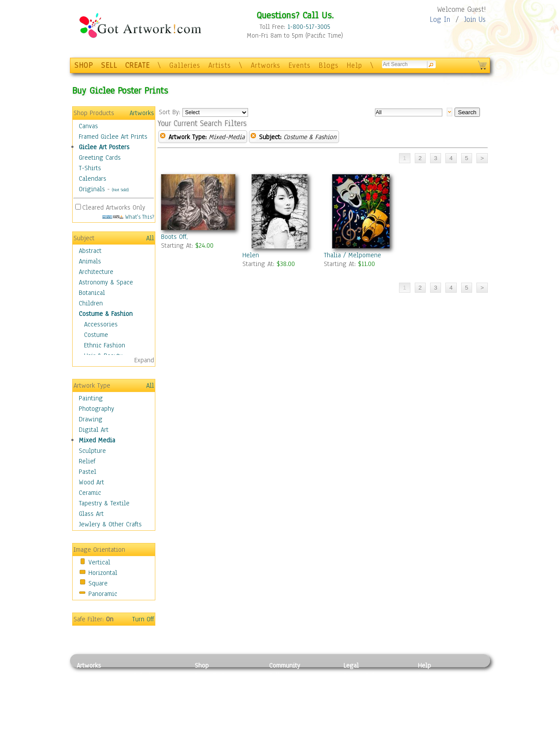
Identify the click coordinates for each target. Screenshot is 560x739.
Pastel (87, 472)
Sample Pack (436, 685)
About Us (430, 695)
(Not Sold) (120, 190)
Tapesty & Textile (158, 714)
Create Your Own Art (223, 734)
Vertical (99, 562)
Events (299, 65)
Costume (96, 335)
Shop (202, 665)
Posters (205, 695)
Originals (92, 189)
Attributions (358, 695)
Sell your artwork (294, 714)
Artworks (266, 65)
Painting (91, 398)
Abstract (90, 251)
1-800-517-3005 (309, 27)
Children (91, 303)
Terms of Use (362, 685)
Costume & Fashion (106, 314)
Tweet (426, 734)
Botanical (92, 293)
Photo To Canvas (218, 675)
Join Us (475, 19)
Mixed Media (97, 440)
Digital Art (94, 430)
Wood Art (91, 482)
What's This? (128, 217)
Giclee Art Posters (104, 147)
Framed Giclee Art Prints (113, 137)
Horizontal (103, 573)
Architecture (96, 272)
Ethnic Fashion (105, 345)
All (150, 238)
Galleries (185, 65)
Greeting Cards (100, 158)
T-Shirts (90, 168)
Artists (220, 65)
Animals (90, 261)
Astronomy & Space (106, 282)
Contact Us (433, 675)
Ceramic (90, 493)
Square (98, 583)
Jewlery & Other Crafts (110, 524)
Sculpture (92, 451)
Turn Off (143, 619)
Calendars (93, 179)
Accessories (101, 324)
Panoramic (103, 594)
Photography (96, 409)
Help (354, 65)
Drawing (91, 419)
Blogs (329, 65)
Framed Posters (216, 685)
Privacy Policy (363, 675)
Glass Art (91, 514)
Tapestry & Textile (104, 503)
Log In (440, 19)
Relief (87, 461)
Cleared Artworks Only (114, 207)
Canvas (88, 126)
